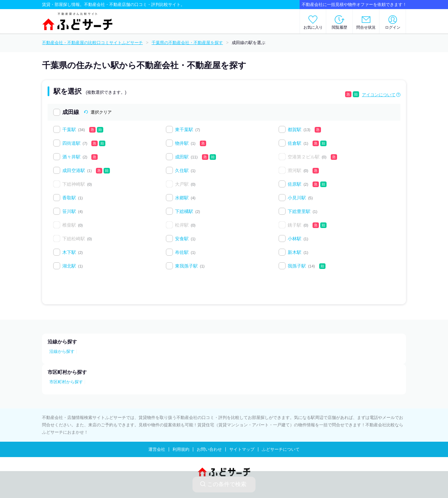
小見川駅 (297, 198)
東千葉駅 (184, 130)
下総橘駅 (184, 211)
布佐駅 (182, 252)
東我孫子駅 (186, 266)
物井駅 (182, 143)
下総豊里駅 (299, 211)
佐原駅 (295, 184)
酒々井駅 (71, 157)
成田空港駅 (74, 170)
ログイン (393, 27)
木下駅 (69, 252)
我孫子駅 (297, 266)
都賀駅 (295, 130)
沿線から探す (62, 351)
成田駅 (182, 157)
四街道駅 (71, 143)
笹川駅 (69, 211)
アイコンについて (379, 95)
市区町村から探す (66, 382)
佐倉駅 (295, 143)
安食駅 (182, 239)
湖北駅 (69, 266)
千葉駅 (69, 130)
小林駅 (295, 239)
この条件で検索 (223, 484)
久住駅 (182, 170)
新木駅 (295, 252)
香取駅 (69, 198)
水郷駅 (182, 198)
